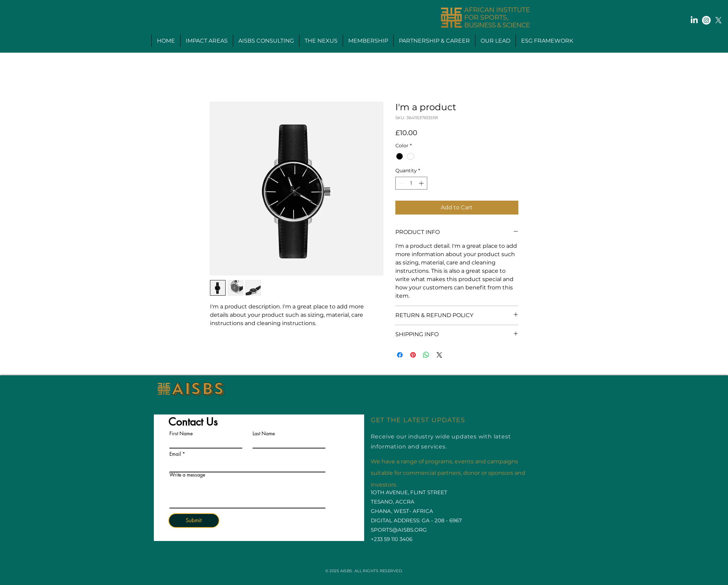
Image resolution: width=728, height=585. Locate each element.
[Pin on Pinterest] (413, 355)
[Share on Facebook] (400, 355)
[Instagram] (706, 20)
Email (175, 454)
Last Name (264, 434)
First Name (181, 434)
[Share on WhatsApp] (426, 355)
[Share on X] (439, 355)
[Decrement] (401, 183)
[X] (718, 20)
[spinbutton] (411, 183)
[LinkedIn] (694, 20)
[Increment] (422, 183)
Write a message (187, 475)
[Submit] (194, 521)
